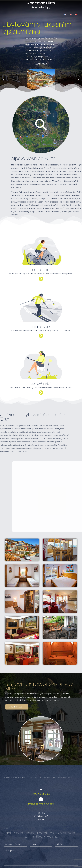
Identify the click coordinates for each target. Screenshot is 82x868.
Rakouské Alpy (41, 7)
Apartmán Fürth (41, 3)
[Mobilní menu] (5, 15)
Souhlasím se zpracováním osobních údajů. (28, 849)
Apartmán (41, 64)
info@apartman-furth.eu (41, 783)
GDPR (7, 808)
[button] (38, 91)
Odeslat (67, 857)
